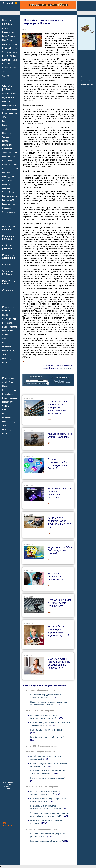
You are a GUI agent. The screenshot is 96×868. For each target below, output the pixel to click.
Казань (5, 343)
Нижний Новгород (9, 327)
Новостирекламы (7, 22)
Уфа (4, 354)
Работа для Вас (86, 81)
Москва (5, 315)
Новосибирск (8, 323)
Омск (4, 339)
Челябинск (7, 346)
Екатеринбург (8, 331)
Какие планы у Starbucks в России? (47, 730)
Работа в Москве (86, 77)
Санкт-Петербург (9, 319)
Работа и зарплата (86, 85)
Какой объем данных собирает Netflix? (48, 737)
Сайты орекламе (7, 247)
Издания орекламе (8, 237)
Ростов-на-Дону (9, 350)
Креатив (7, 264)
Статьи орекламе (7, 87)
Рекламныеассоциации (9, 256)
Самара (5, 335)
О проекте (8, 290)
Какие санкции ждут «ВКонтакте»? (46, 841)
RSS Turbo (7, 825)
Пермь (5, 362)
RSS (5, 823)
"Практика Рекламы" (66, 369)
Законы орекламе (7, 273)
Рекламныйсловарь (9, 228)
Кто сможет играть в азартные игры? (48, 778)
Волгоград (6, 358)
